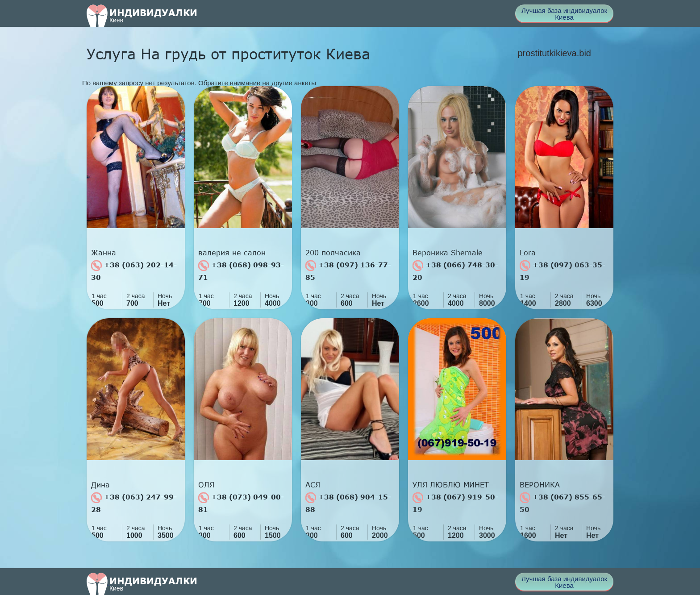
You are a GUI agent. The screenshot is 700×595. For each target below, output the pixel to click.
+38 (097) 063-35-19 (562, 271)
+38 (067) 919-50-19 (455, 503)
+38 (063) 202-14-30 (134, 271)
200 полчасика (333, 253)
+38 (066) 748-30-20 (455, 271)
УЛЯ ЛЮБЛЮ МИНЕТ (451, 485)
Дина (100, 485)
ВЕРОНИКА (540, 485)
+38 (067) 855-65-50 (562, 503)
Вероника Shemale (448, 253)
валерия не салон (232, 253)
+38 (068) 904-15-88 (348, 503)
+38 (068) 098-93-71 (241, 271)
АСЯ (313, 485)
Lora (528, 253)
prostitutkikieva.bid (554, 53)
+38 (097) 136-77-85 (348, 271)
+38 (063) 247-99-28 (134, 503)
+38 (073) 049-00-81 (241, 503)
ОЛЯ (206, 485)
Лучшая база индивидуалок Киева (564, 14)
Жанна (104, 253)
